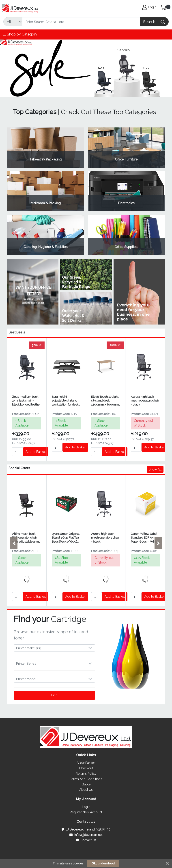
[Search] (81, 22)
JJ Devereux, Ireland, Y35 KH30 (86, 829)
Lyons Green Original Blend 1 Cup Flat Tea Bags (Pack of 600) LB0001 (66, 538)
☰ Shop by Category (20, 34)
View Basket (86, 763)
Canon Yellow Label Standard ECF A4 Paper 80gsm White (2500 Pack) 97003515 (144, 538)
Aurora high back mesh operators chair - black (145, 401)
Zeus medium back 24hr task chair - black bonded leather (26, 401)
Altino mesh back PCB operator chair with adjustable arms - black (26, 538)
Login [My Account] (149, 7)
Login (86, 807)
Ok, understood (103, 863)
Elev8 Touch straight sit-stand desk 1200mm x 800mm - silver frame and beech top (105, 401)
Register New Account (86, 812)
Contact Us (86, 840)
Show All (155, 469)
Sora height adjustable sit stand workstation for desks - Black (66, 401)
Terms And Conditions (86, 779)
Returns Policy (86, 774)
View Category (46, 148)
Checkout (86, 768)
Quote (86, 784)
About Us (86, 790)
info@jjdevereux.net (86, 835)
